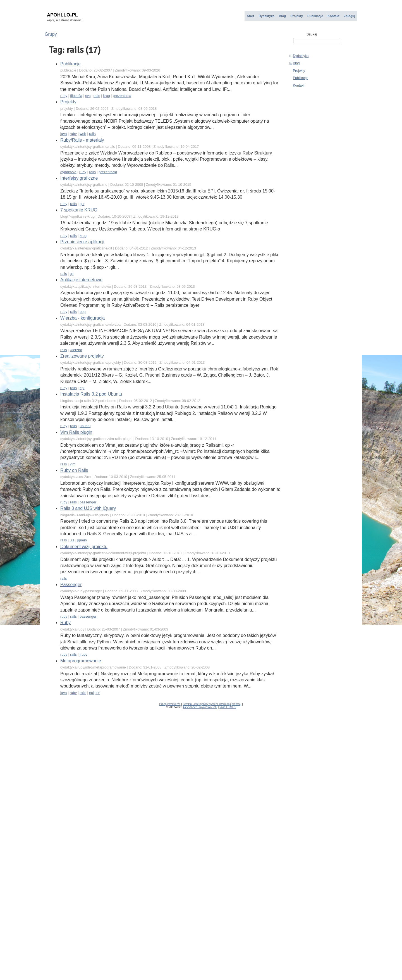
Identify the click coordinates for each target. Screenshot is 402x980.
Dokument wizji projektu (84, 547)
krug (107, 96)
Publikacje (315, 16)
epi (82, 388)
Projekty (297, 16)
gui (82, 204)
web (83, 134)
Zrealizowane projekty (82, 356)
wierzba (76, 350)
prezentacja (122, 96)
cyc (88, 96)
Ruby (65, 623)
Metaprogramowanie (81, 661)
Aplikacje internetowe (81, 280)
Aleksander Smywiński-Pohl (200, 707)
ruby (64, 96)
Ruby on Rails (74, 470)
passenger (88, 502)
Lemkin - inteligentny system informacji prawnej (212, 704)
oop (82, 312)
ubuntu (85, 426)
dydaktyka (68, 172)
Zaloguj (350, 16)
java (64, 134)
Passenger (71, 585)
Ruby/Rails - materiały (82, 140)
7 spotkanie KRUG (79, 210)
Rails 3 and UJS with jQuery (88, 508)
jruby (83, 654)
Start (250, 16)
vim (73, 464)
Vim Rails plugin (76, 432)
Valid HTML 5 (228, 707)
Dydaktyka (266, 16)
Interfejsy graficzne (79, 178)
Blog (282, 16)
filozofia (76, 96)
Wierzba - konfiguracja (82, 318)
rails (97, 96)
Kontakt (333, 16)
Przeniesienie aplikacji (82, 242)
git (72, 274)
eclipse (95, 693)
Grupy (51, 34)
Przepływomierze (170, 704)
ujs (72, 540)
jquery (82, 540)
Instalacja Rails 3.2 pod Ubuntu (91, 394)
